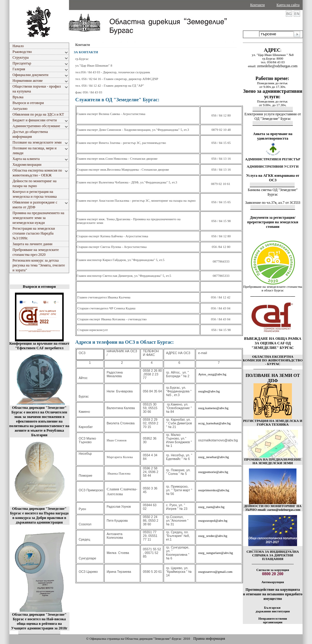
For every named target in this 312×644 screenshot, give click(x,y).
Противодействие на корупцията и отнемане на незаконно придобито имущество (273, 594)
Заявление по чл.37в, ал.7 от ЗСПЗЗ (273, 203)
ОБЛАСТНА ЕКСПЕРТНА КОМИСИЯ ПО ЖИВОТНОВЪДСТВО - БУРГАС (273, 360)
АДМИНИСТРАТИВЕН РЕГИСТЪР (273, 159)
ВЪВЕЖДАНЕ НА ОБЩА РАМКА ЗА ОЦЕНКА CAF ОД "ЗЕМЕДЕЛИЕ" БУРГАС (273, 343)
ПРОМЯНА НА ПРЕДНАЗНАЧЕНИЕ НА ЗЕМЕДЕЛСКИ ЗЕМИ (273, 461)
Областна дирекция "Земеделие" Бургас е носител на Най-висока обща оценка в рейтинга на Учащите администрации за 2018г (39, 621)
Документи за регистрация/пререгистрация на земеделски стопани (273, 222)
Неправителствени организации (273, 620)
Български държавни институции (273, 609)
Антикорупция (273, 582)
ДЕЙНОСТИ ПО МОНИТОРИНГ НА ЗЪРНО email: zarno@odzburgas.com (273, 508)
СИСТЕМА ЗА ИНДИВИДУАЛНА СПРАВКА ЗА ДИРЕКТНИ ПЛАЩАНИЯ (273, 555)
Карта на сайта (288, 5)
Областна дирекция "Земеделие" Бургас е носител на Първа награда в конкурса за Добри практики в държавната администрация (39, 515)
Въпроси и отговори (39, 287)
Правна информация (209, 639)
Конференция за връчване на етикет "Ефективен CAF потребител (39, 346)
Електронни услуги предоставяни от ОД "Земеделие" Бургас (273, 116)
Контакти (257, 5)
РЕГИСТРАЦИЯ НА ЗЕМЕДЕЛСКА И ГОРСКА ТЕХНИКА (273, 423)
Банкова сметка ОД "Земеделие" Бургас (273, 192)
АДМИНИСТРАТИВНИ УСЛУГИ (273, 166)
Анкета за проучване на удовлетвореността (273, 136)
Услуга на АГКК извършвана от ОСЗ (273, 178)
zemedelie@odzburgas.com (277, 66)
